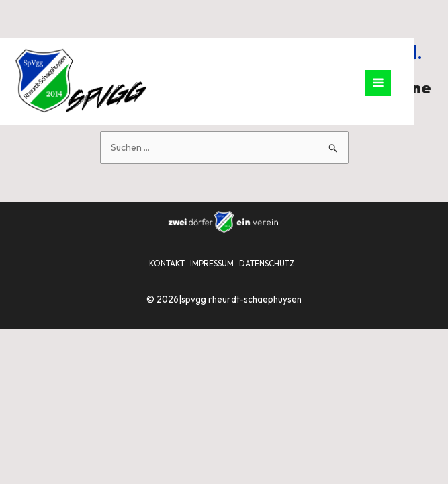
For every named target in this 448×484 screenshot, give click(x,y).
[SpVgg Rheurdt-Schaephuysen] (81, 81)
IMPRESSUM (212, 263)
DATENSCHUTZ (267, 263)
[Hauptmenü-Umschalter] (378, 83)
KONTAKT (167, 263)
